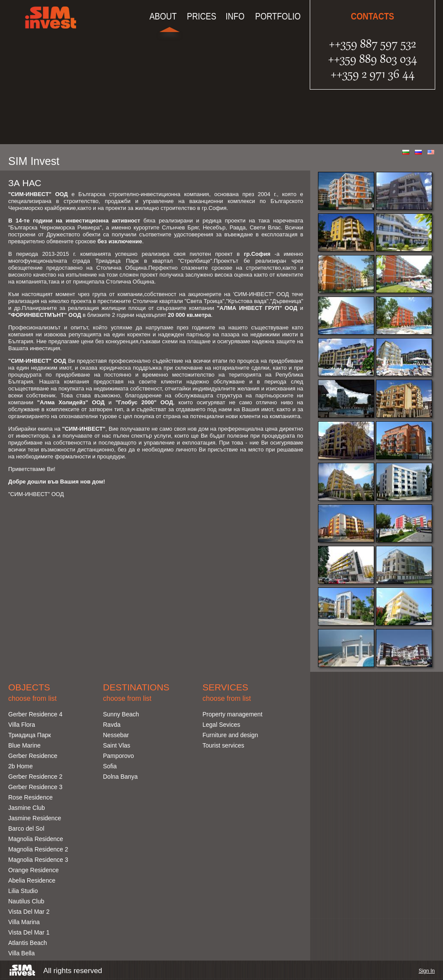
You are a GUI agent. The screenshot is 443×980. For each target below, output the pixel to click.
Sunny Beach (121, 714)
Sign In (427, 971)
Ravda (112, 725)
